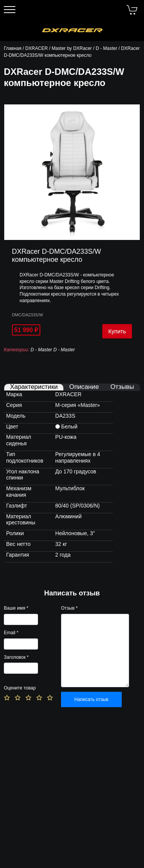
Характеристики (34, 387)
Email (11, 633)
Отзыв (69, 608)
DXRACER (37, 48)
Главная (13, 48)
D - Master (106, 48)
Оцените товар (20, 688)
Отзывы (122, 387)
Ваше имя (16, 608)
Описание (84, 387)
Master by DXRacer (72, 48)
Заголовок (16, 657)
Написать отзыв (91, 699)
